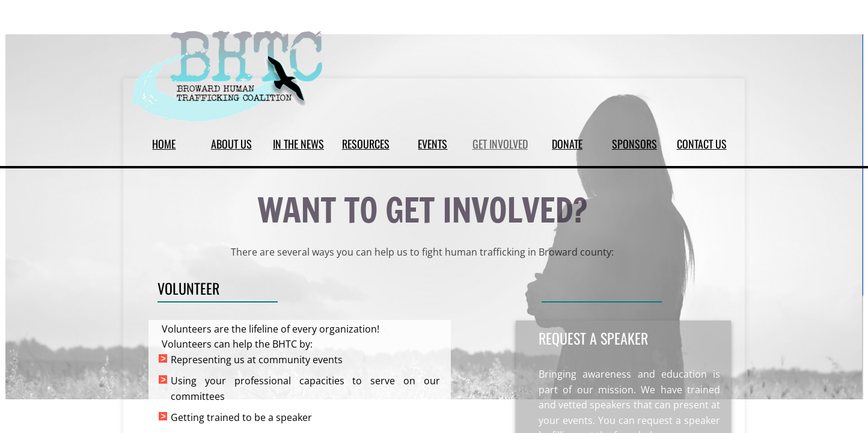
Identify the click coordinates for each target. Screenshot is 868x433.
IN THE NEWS (298, 144)
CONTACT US (702, 144)
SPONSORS (634, 144)
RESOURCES (366, 144)
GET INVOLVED (500, 144)
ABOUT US (231, 144)
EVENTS (432, 144)
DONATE (567, 144)
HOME (164, 144)
